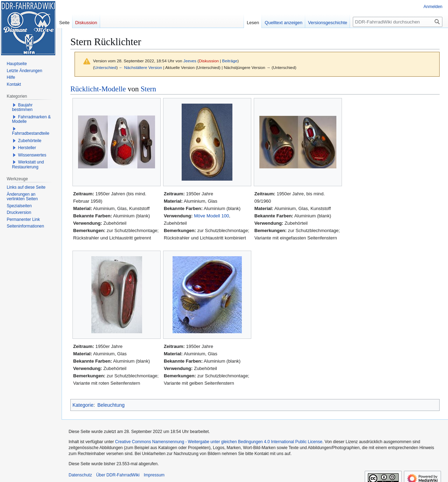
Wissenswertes (32, 155)
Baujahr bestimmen (22, 107)
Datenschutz (80, 475)
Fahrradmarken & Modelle (31, 119)
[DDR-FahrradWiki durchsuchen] (398, 22)
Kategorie (83, 405)
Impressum (154, 475)
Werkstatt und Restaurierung (28, 165)
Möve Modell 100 (211, 216)
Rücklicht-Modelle (98, 89)
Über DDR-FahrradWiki (118, 475)
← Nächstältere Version (141, 67)
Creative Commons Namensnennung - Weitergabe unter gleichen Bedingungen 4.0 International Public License (219, 442)
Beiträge (230, 61)
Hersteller (27, 148)
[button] (14, 105)
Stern (148, 89)
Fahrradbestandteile (31, 133)
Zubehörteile (30, 141)
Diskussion (209, 61)
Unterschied (106, 67)
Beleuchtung (111, 405)
